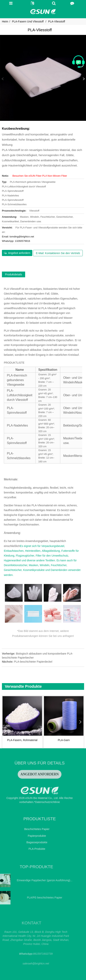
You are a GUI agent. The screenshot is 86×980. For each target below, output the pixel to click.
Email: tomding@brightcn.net (18, 237)
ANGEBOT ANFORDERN (26, 774)
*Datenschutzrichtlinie (33, 802)
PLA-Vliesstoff (57, 21)
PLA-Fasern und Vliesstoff (28, 21)
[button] (83, 79)
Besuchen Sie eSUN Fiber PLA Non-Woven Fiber (40, 176)
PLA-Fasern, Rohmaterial (22, 740)
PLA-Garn (64, 740)
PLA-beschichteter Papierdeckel (33, 662)
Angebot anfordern (19, 253)
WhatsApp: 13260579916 (16, 241)
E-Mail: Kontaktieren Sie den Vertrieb (58, 253)
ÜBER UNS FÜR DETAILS (26, 763)
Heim (5, 21)
